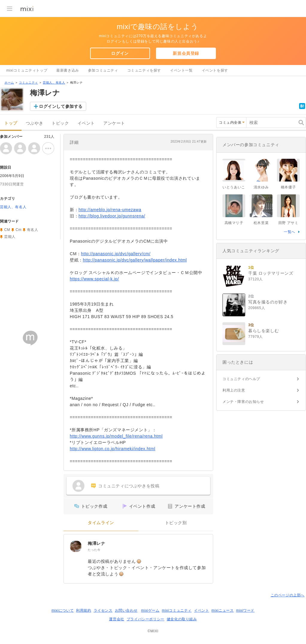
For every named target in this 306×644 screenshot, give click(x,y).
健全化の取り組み (182, 619)
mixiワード (245, 610)
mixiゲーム (150, 610)
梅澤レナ (96, 543)
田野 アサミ (288, 223)
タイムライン (101, 523)
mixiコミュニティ (177, 610)
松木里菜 (261, 223)
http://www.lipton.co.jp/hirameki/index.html (113, 449)
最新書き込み (68, 70)
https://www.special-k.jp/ (94, 279)
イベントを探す (215, 70)
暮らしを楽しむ (263, 331)
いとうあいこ (234, 187)
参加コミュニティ (103, 70)
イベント (86, 123)
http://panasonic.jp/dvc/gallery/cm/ (116, 254)
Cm (19, 230)
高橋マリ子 (234, 223)
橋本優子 (288, 187)
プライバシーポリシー (146, 619)
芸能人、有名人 (54, 83)
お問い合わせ (126, 610)
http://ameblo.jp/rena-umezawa (110, 210)
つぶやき (34, 123)
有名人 (33, 230)
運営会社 (116, 619)
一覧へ (290, 232)
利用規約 (84, 610)
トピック (60, 123)
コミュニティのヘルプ (241, 379)
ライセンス (103, 610)
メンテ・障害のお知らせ (243, 402)
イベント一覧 (181, 70)
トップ (11, 123)
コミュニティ (28, 83)
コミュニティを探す (144, 70)
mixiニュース (222, 610)
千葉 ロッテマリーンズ (271, 273)
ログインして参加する (61, 106)
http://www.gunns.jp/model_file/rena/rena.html (116, 436)
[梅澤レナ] (76, 546)
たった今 (94, 550)
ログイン (120, 53)
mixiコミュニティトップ (27, 70)
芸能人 (10, 237)
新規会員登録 (186, 53)
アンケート (114, 123)
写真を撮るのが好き (268, 302)
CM (7, 230)
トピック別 (176, 523)
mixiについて (63, 610)
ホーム (9, 83)
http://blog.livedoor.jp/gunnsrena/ (112, 216)
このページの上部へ (288, 595)
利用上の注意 (234, 390)
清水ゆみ (261, 187)
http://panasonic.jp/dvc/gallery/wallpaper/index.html (135, 260)
